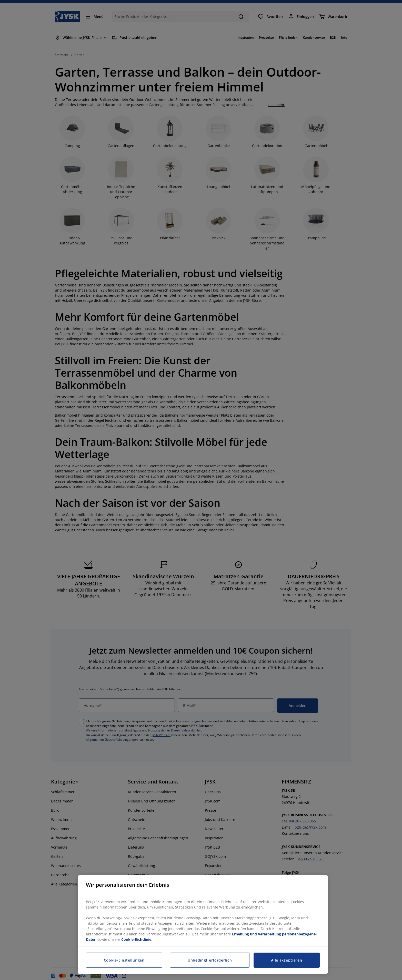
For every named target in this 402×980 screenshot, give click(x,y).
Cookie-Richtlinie (136, 939)
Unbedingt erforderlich (210, 960)
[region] (203, 925)
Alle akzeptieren (287, 960)
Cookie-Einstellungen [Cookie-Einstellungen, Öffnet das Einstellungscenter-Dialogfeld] (124, 960)
